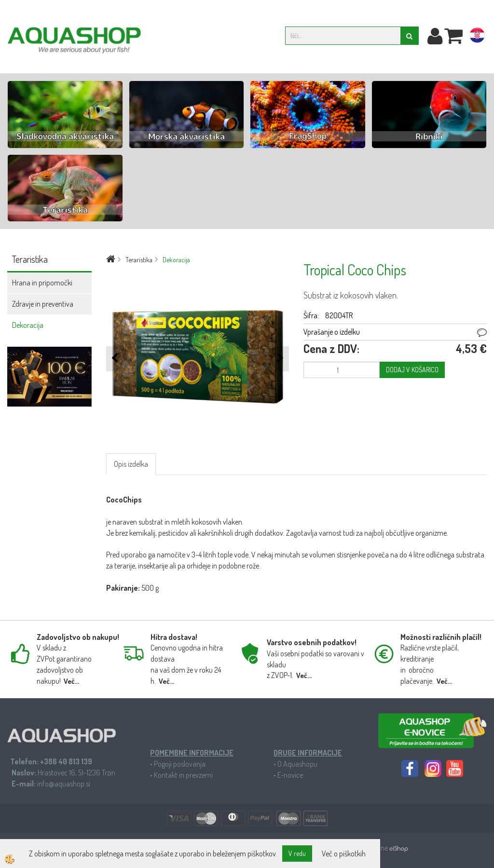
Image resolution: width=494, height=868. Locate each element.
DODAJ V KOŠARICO (412, 370)
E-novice (290, 775)
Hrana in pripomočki (42, 283)
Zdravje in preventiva (43, 304)
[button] (279, 359)
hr (477, 37)
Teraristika (139, 260)
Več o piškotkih (344, 854)
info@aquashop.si (64, 784)
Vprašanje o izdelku (332, 332)
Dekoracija (28, 325)
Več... (71, 681)
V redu (297, 853)
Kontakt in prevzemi (183, 775)
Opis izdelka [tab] (131, 464)
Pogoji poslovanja (180, 764)
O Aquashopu (297, 764)
